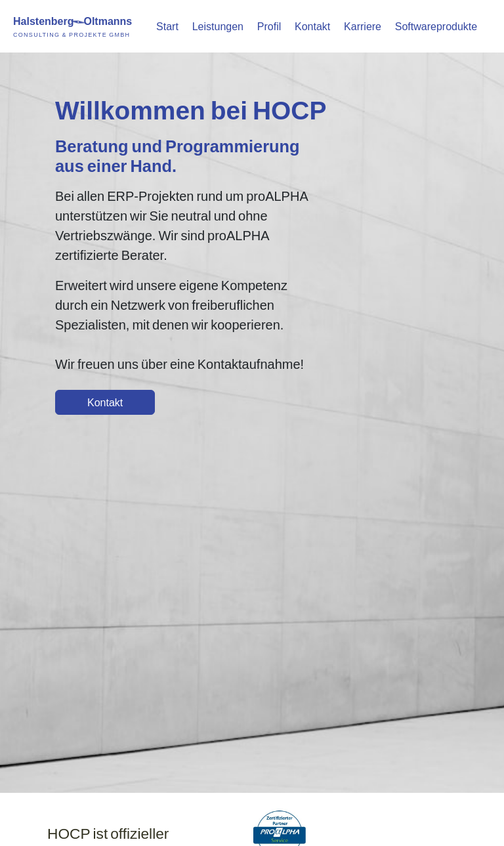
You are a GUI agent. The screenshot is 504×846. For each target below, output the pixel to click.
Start (167, 26)
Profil (269, 26)
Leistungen (218, 26)
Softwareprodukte (436, 26)
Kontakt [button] (105, 402)
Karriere (363, 26)
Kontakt (312, 26)
